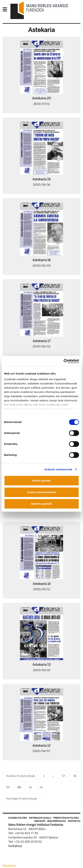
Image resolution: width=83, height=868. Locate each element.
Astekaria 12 (41, 746)
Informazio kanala (40, 818)
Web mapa (40, 821)
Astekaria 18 (41, 260)
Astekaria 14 (42, 584)
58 (75, 776)
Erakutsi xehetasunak (58, 469)
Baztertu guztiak (42, 504)
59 (8, 787)
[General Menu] (6, 10)
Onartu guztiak (41, 481)
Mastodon (9, 866)
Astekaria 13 (41, 665)
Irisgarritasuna (57, 821)
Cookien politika (18, 818)
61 (30, 787)
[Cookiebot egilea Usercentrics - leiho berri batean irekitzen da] (64, 361)
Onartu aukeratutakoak (41, 492)
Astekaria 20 (41, 98)
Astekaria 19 (41, 179)
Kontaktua (74, 821)
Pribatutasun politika (66, 818)
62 (41, 787)
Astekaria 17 (42, 341)
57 (64, 776)
